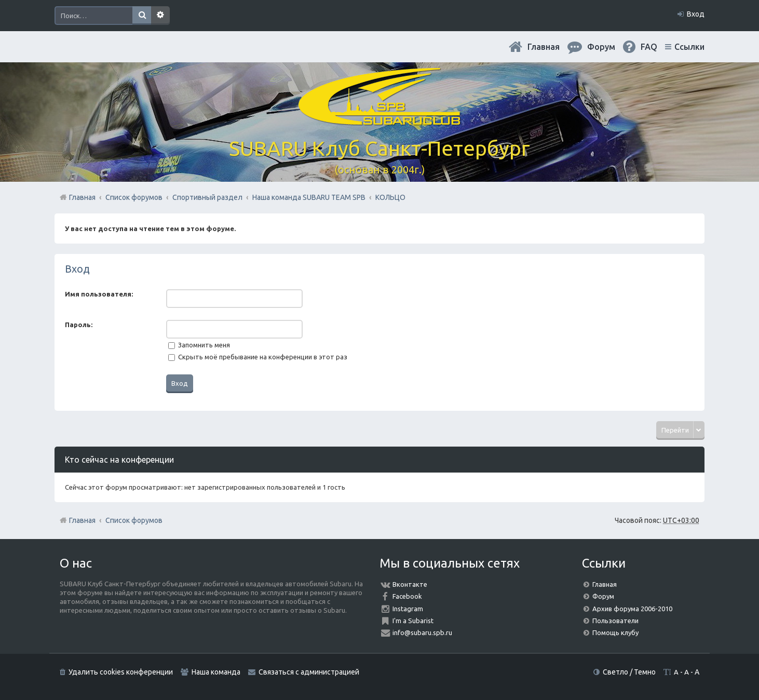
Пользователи (615, 621)
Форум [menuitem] (601, 47)
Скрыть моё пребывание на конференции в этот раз (258, 357)
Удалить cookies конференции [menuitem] (121, 672)
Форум (603, 596)
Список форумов (134, 520)
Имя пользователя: (99, 294)
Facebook (407, 596)
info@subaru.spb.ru (422, 632)
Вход (77, 269)
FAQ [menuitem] (649, 47)
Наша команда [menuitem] (216, 672)
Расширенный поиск (160, 16)
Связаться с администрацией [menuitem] (309, 672)
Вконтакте (410, 584)
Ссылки (689, 47)
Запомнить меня (199, 345)
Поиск (142, 16)
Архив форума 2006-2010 (632, 609)
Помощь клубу (615, 632)
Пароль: (79, 325)
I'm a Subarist (413, 621)
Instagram (408, 609)
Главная (544, 47)
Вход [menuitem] (696, 14)
